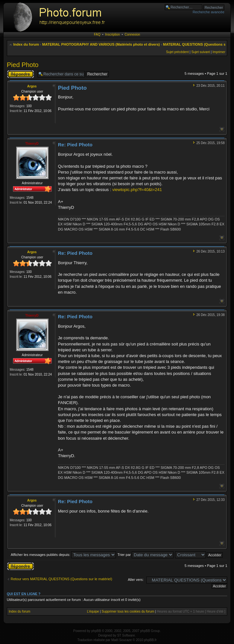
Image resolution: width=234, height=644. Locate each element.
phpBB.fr (150, 640)
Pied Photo (23, 65)
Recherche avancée (208, 12)
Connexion (132, 34)
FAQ (97, 34)
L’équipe (93, 611)
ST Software (126, 635)
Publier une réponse (21, 74)
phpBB (96, 631)
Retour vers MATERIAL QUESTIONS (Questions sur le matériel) (61, 579)
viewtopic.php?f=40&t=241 (137, 190)
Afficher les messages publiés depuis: (63, 555)
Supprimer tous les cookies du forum (128, 611)
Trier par (145, 555)
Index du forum (26, 44)
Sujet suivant (201, 52)
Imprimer (219, 52)
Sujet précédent (177, 52)
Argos (32, 86)
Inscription (113, 34)
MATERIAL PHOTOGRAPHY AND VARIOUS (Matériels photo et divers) (101, 44)
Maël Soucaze (122, 640)
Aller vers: (136, 580)
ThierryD (32, 144)
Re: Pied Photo (75, 145)
